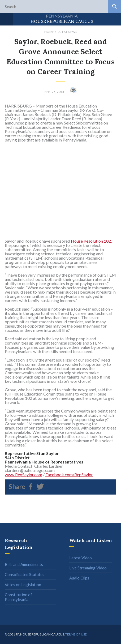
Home (49, 32)
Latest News (67, 32)
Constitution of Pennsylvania (18, 597)
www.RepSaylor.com (23, 475)
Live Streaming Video (88, 568)
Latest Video (81, 558)
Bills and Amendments (24, 564)
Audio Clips (79, 578)
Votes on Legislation (23, 585)
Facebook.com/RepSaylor (69, 475)
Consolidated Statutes (25, 574)
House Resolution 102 (91, 241)
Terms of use (76, 634)
